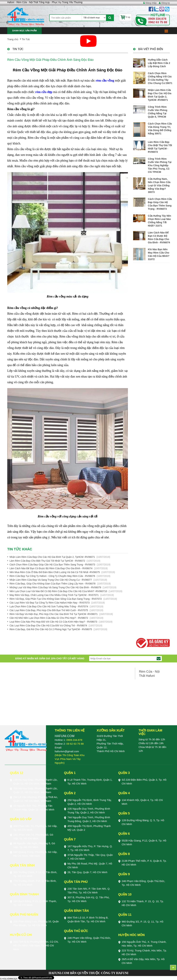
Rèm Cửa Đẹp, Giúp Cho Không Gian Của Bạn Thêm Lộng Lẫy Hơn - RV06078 (52, 584)
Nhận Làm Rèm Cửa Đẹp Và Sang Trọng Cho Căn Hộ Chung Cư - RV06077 (51, 580)
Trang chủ (13, 39)
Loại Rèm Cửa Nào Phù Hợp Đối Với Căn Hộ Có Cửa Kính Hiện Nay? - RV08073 (53, 622)
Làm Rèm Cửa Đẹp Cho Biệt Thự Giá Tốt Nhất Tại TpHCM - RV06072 (47, 561)
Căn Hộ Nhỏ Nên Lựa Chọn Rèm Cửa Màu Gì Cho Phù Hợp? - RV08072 (49, 618)
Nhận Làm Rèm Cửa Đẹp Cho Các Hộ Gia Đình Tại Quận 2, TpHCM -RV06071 (52, 557)
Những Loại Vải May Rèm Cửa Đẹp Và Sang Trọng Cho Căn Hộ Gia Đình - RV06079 (55, 587)
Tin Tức (26, 39)
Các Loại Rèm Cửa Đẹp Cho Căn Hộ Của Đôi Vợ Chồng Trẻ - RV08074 (48, 626)
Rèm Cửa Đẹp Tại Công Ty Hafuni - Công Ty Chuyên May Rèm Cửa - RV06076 (52, 576)
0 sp (125, 17)
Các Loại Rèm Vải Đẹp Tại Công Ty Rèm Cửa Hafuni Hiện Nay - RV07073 (50, 603)
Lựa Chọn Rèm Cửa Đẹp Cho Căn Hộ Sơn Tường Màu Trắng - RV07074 (49, 606)
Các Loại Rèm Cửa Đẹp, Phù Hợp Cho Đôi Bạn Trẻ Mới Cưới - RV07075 (49, 610)
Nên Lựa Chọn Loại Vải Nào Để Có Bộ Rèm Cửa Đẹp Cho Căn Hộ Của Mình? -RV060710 (58, 591)
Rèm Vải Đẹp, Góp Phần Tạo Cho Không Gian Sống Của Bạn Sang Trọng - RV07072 (56, 599)
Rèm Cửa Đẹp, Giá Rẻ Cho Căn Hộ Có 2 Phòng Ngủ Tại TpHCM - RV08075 (51, 629)
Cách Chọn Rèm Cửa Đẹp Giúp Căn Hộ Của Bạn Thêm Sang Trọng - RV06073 (52, 565)
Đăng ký (166, 3)
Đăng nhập (151, 3)
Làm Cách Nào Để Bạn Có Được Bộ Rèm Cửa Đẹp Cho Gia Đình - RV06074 (51, 568)
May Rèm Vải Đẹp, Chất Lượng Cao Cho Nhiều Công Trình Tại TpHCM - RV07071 (54, 595)
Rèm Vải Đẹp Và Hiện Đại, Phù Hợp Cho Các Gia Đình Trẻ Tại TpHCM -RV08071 (54, 614)
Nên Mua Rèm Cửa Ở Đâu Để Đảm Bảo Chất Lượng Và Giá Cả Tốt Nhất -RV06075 (55, 572)
